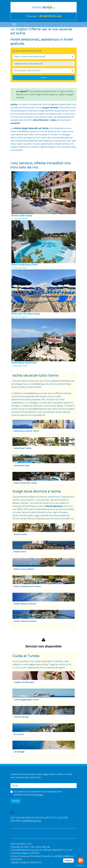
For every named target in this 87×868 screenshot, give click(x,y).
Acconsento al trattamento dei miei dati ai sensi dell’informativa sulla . (38, 793)
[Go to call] (81, 860)
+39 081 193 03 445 (31, 821)
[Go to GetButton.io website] (81, 865)
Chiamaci (44, 16)
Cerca (44, 78)
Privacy (39, 795)
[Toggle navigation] (14, 25)
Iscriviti (16, 801)
